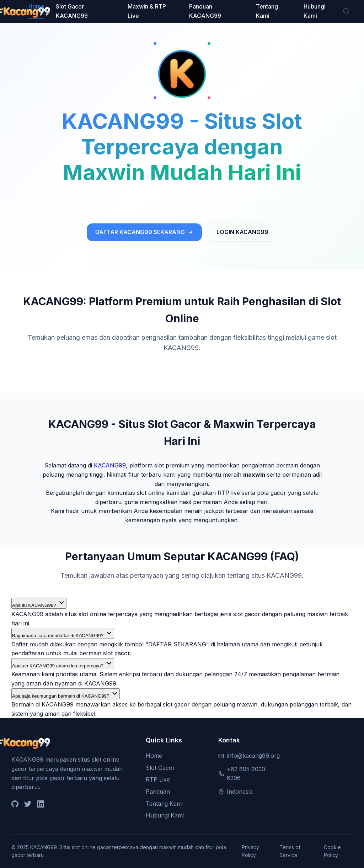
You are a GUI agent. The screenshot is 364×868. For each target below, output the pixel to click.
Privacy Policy (250, 851)
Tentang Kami (164, 804)
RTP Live (158, 779)
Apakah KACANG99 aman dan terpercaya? (63, 664)
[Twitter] (28, 805)
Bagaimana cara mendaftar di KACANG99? (63, 633)
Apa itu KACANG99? (39, 603)
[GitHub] (15, 805)
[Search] (346, 12)
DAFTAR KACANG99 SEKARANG (144, 232)
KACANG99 (110, 465)
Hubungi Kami (165, 815)
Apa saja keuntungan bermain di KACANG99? (66, 694)
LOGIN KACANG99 (242, 232)
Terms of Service (290, 851)
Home (36, 6)
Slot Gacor (160, 768)
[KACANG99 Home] (20, 11)
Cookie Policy (332, 851)
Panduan (158, 792)
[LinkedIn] (41, 805)
